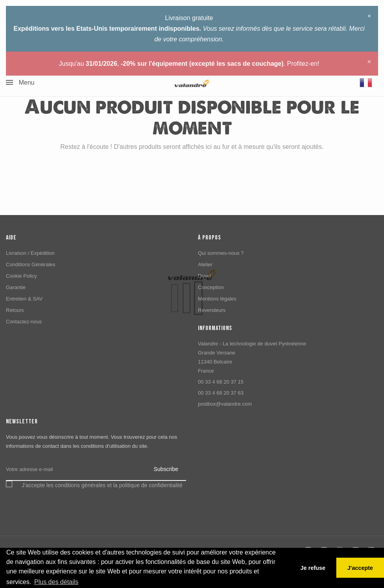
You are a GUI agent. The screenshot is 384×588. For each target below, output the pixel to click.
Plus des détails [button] (56, 582)
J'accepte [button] (360, 568)
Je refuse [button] (313, 568)
